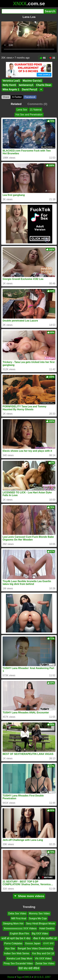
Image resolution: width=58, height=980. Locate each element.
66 (43, 58)
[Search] (23, 11)
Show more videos (29, 896)
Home (11, 977)
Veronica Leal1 (11, 81)
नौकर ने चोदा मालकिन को (45, 938)
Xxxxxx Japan (33, 943)
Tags (19, 977)
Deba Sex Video (17, 914)
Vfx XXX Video (43, 958)
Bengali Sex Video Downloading (35, 948)
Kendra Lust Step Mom (19, 958)
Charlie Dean (44, 85)
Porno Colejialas (13, 943)
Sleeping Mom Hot (13, 924)
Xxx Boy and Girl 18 (43, 953)
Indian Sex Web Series (17, 953)
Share (6, 97)
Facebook (30, 97)
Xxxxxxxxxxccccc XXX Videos (20, 928)
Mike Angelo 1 (11, 89)
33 (52, 58)
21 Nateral (36, 110)
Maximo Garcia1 (32, 81)
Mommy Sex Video (39, 914)
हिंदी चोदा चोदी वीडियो (29, 968)
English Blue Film (19, 933)
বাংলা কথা (48, 943)
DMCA (28, 977)
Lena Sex (22, 110)
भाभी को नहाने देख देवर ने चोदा (16, 938)
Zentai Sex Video (45, 963)
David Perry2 (30, 89)
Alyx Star (10, 948)
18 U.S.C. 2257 (42, 977)
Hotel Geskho (47, 928)
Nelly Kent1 (9, 85)
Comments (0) (37, 104)
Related (16, 104)
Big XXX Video (40, 933)
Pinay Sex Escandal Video (18, 963)
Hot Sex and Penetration (29, 115)
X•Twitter (17, 97)
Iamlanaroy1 (26, 85)
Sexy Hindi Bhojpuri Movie (41, 924)
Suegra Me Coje (38, 918)
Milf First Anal (19, 918)
